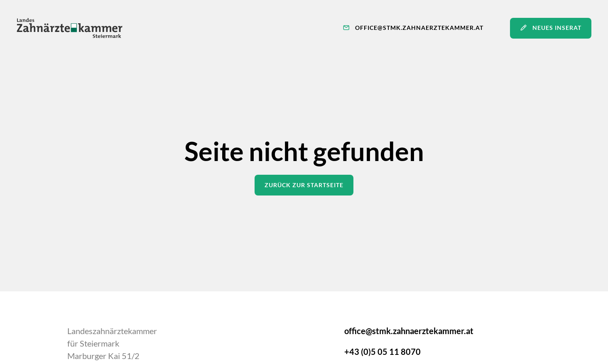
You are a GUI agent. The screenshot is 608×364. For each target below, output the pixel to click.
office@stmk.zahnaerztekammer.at (409, 331)
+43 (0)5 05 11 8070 (382, 352)
